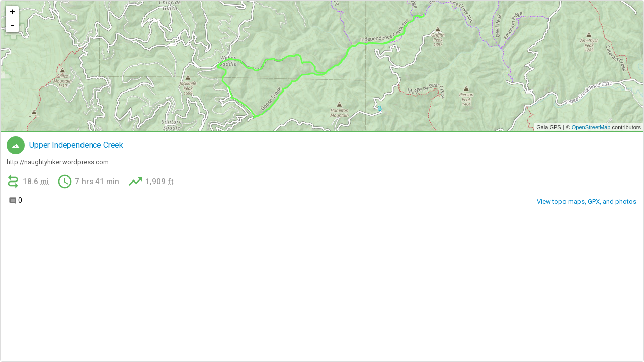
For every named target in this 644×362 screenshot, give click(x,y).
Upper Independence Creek (76, 145)
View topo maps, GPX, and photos (587, 201)
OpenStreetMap (591, 127)
